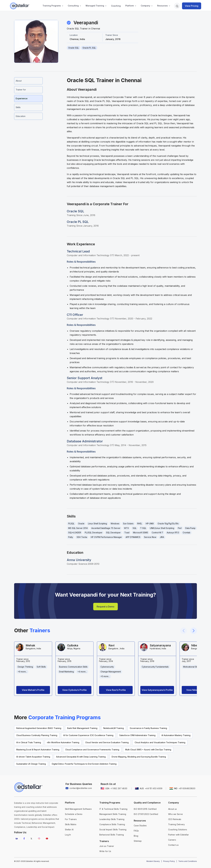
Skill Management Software (78, 809)
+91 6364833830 (187, 788)
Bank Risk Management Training (82, 728)
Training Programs (52, 6)
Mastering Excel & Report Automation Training (38, 750)
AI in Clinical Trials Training (29, 742)
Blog (136, 836)
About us (172, 809)
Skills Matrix (71, 824)
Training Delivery (177, 824)
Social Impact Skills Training (113, 830)
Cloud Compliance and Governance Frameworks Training (92, 750)
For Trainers (71, 819)
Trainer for (21, 90)
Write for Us (105, 851)
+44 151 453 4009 (154, 788)
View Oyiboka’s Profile (74, 690)
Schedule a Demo (74, 814)
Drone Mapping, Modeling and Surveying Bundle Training (139, 757)
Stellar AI (69, 830)
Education (21, 116)
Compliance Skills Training (112, 824)
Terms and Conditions (188, 861)
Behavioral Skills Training (112, 835)
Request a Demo (105, 607)
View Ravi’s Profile (116, 690)
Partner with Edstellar (178, 835)
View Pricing (192, 6)
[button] (52, 6)
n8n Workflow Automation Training (63, 742)
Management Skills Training (113, 814)
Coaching (116, 6)
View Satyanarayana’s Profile (157, 690)
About (19, 81)
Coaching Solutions (178, 830)
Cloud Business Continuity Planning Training (37, 735)
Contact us (173, 845)
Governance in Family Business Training (148, 728)
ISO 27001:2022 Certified (146, 814)
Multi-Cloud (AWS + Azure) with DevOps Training (148, 750)
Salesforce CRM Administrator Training (137, 735)
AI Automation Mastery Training (176, 735)
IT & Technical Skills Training (113, 809)
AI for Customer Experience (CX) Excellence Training (88, 735)
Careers (172, 840)
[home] (20, 6)
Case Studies (140, 826)
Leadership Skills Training (112, 819)
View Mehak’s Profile (33, 690)
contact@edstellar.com (81, 788)
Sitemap (138, 841)
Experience (22, 98)
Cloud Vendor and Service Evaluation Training (107, 742)
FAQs (136, 831)
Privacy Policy (169, 861)
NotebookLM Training (114, 728)
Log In (68, 835)
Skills (18, 107)
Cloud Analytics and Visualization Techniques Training (160, 742)
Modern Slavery (153, 861)
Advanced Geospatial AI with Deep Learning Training (81, 757)
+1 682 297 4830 (119, 788)
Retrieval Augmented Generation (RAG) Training (39, 728)
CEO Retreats (175, 819)
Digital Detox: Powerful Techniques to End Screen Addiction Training (84, 764)
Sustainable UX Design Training (31, 764)
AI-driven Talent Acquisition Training (33, 757)
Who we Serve (175, 814)
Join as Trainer (107, 846)
